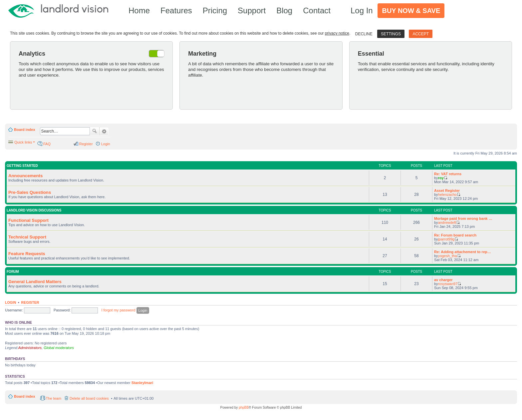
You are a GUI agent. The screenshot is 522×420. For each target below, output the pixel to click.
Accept (421, 34)
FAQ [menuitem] (47, 144)
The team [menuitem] (54, 398)
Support (252, 10)
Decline (364, 34)
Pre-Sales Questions (30, 192)
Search (95, 131)
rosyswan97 (448, 284)
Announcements (25, 176)
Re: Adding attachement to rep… (463, 252)
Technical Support (27, 237)
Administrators (30, 348)
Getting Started (22, 166)
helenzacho (447, 195)
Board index (25, 130)
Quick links (23, 142)
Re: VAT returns (448, 174)
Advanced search (104, 132)
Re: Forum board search (455, 235)
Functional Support (28, 220)
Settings (391, 34)
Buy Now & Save (411, 11)
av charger (443, 280)
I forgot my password (118, 310)
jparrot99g (446, 239)
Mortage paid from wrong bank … (463, 218)
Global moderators (59, 348)
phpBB (244, 408)
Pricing (215, 10)
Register (30, 302)
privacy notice (337, 33)
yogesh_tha (448, 256)
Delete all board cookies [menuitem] (89, 398)
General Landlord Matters (35, 282)
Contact (317, 10)
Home (139, 10)
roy (441, 178)
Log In (362, 10)
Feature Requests (27, 254)
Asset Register (447, 191)
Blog (284, 10)
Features (176, 10)
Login (10, 302)
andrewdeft (447, 222)
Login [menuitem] (106, 144)
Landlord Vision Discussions (34, 210)
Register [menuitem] (86, 144)
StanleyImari (142, 383)
